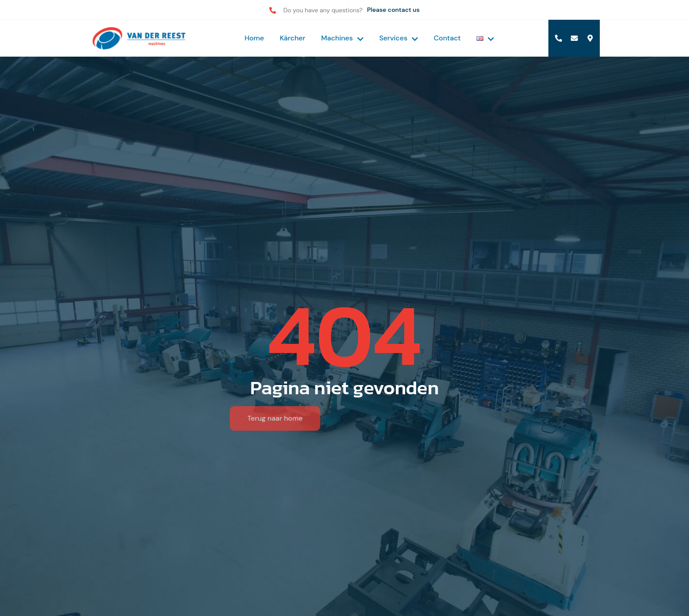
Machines (342, 38)
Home (254, 38)
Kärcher (293, 38)
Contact (447, 38)
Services (399, 38)
